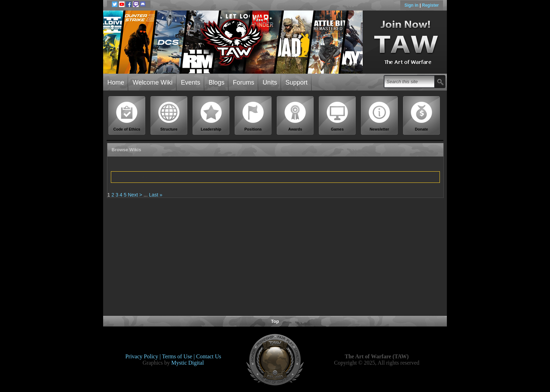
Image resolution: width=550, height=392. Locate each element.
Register (430, 5)
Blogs (217, 82)
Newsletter (380, 116)
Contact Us (209, 356)
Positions (253, 116)
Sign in (412, 5)
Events (191, 82)
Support (297, 82)
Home (116, 82)
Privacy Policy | (144, 356)
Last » (156, 195)
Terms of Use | (179, 356)
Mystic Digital (187, 363)
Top (275, 321)
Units (270, 82)
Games (337, 116)
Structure (169, 116)
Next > (135, 195)
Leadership (211, 116)
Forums (244, 82)
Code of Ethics (127, 116)
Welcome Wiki (153, 82)
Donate (422, 116)
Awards (295, 116)
